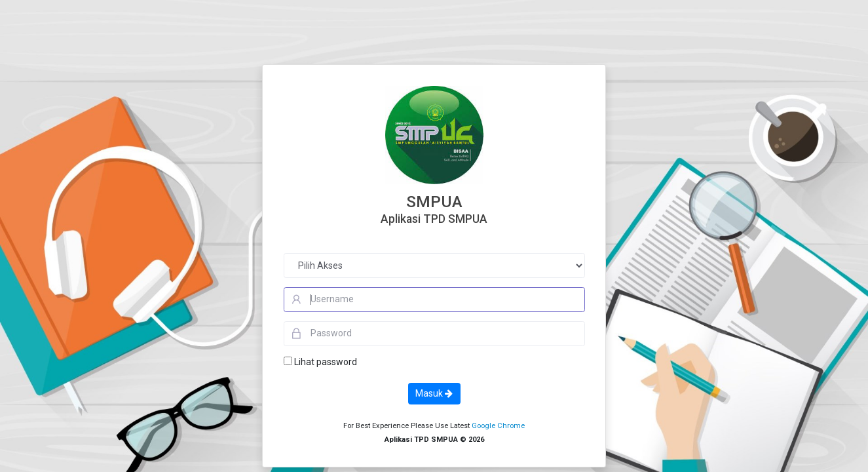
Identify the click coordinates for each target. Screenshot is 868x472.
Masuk (434, 393)
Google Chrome (498, 426)
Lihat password (326, 362)
